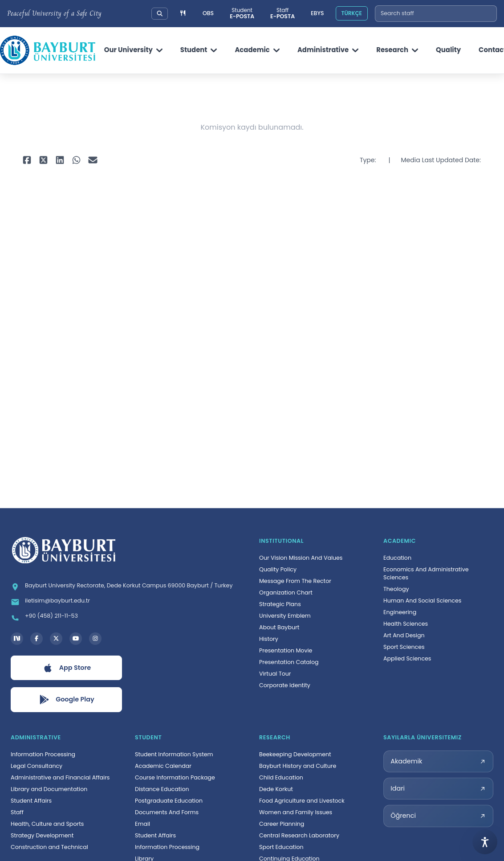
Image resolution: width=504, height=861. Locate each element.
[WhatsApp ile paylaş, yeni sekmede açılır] (76, 160)
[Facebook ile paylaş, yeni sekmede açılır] (27, 160)
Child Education (281, 777)
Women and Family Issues (296, 812)
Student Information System (174, 754)
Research (397, 50)
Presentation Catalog (289, 662)
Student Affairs (31, 801)
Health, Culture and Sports (47, 824)
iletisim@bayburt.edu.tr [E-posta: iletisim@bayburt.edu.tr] (57, 601)
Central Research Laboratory (299, 835)
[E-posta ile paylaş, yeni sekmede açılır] (93, 160)
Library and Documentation (49, 789)
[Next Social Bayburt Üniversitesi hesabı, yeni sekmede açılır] (17, 639)
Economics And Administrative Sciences (426, 573)
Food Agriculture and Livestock (302, 801)
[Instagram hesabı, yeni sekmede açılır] (95, 639)
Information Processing (43, 754)
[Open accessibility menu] (485, 842)
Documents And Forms (167, 812)
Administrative (328, 50)
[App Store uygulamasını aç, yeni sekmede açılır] (66, 668)
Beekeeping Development (295, 754)
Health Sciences (406, 624)
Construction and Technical (49, 847)
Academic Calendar (163, 766)
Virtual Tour (275, 674)
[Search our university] (160, 13)
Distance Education (162, 789)
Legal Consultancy (37, 766)
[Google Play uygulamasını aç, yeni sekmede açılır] (66, 700)
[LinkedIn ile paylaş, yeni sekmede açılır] (60, 160)
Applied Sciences (407, 658)
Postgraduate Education (169, 801)
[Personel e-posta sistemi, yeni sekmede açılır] (282, 14)
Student (199, 50)
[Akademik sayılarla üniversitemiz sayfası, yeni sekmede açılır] (438, 761)
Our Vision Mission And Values (301, 558)
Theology (396, 589)
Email (142, 824)
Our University (133, 50)
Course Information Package (175, 777)
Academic (257, 50)
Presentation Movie (286, 650)
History (269, 639)
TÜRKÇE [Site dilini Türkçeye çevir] (352, 13)
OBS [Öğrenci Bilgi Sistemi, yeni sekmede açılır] (208, 13)
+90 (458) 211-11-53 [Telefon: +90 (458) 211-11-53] (51, 616)
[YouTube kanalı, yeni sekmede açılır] (76, 639)
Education (397, 558)
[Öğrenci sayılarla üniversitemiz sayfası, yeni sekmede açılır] (438, 816)
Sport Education (281, 847)
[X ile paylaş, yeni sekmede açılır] (43, 160)
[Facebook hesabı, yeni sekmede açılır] (37, 639)
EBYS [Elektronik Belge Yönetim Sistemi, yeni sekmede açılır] (317, 13)
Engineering (400, 612)
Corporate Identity (285, 685)
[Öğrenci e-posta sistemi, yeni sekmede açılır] (242, 14)
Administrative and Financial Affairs (60, 777)
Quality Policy (278, 569)
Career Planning (282, 824)
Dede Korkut (276, 789)
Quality (448, 50)
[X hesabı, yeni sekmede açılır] (56, 639)
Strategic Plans (280, 604)
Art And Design (404, 635)
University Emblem (285, 616)
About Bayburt (279, 627)
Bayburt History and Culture (298, 766)
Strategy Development (42, 835)
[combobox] (436, 14)
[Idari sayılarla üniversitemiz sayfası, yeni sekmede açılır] (438, 789)
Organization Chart (286, 592)
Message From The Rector (295, 581)
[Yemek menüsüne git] (183, 14)
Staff (17, 812)
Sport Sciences (404, 647)
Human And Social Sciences (422, 601)
